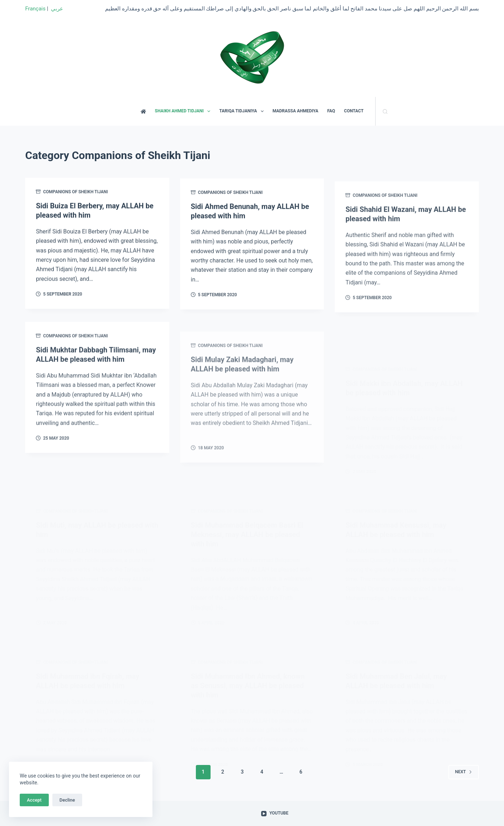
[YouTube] (275, 813)
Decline (67, 800)
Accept (34, 800)
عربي (57, 9)
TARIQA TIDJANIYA (243, 111)
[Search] (385, 111)
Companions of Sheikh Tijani (75, 192)
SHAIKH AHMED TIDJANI (184, 111)
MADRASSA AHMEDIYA (296, 111)
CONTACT (354, 111)
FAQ (331, 111)
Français (35, 9)
